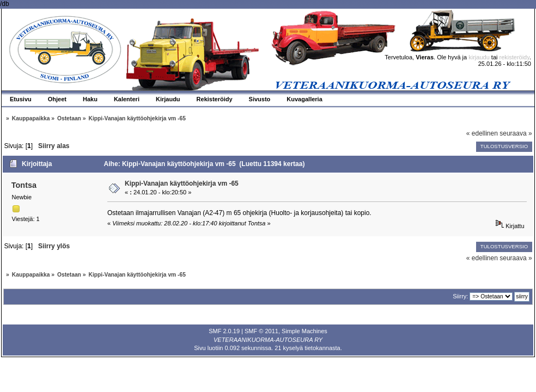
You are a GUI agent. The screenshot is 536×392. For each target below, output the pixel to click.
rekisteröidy (514, 57)
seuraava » (516, 133)
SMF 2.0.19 (224, 331)
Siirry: (460, 296)
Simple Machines (304, 331)
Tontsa (24, 185)
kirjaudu (479, 57)
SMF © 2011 (261, 331)
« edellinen (482, 133)
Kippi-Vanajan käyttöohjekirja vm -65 (182, 183)
